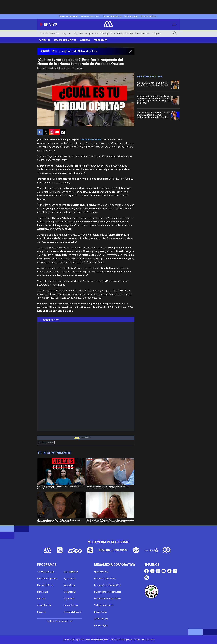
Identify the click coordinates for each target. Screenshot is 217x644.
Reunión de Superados (47, 578)
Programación (92, 34)
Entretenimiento (143, 34)
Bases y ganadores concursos (108, 592)
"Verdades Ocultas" (91, 140)
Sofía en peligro (131, 16)
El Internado (43, 592)
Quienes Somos (101, 572)
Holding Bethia (101, 612)
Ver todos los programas (59, 621)
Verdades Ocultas (46, 443)
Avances (85, 40)
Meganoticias (70, 592)
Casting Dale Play (125, 34)
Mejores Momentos (65, 40)
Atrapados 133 (44, 605)
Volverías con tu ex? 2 (91, 16)
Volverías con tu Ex (46, 572)
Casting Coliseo (108, 34)
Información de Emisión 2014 (107, 585)
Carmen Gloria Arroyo (112, 16)
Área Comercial (101, 619)
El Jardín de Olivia (149, 16)
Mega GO (157, 34)
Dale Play (41, 599)
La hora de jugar (71, 605)
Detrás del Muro (71, 572)
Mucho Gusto (70, 585)
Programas (67, 34)
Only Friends (69, 599)
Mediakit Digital (101, 625)
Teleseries (55, 34)
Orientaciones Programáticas (108, 599)
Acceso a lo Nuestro (73, 612)
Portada (44, 34)
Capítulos (79, 34)
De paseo (41, 612)
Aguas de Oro (70, 578)
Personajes (100, 40)
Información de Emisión (105, 578)
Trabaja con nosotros (104, 605)
